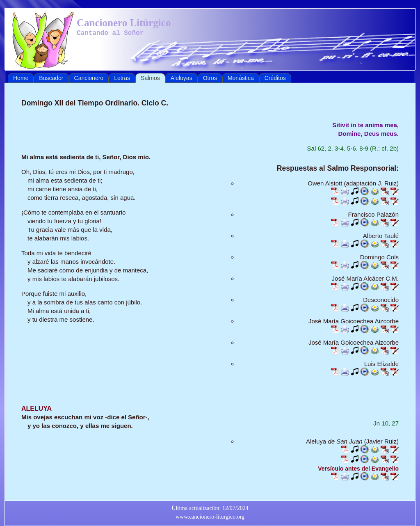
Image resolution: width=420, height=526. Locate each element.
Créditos (275, 78)
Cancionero (89, 78)
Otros (210, 78)
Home (21, 78)
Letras (122, 78)
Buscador (51, 78)
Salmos (150, 78)
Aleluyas (181, 78)
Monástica (241, 78)
